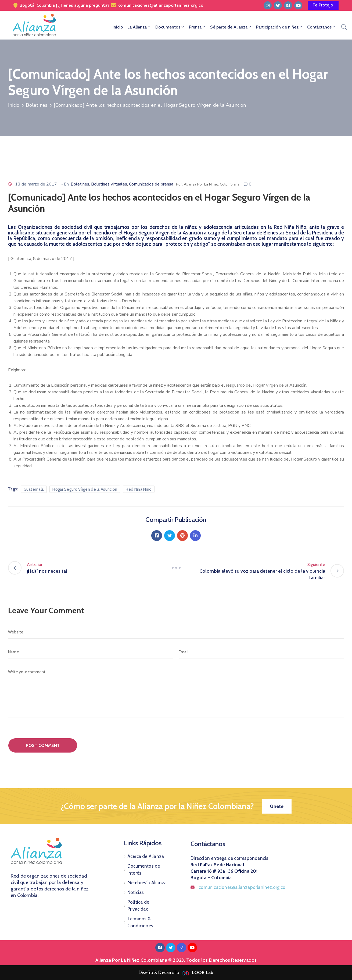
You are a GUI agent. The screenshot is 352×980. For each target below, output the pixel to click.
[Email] (261, 652)
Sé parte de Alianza (231, 27)
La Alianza (139, 27)
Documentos (170, 27)
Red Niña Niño (139, 489)
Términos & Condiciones (140, 922)
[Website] (176, 632)
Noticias (136, 892)
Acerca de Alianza (146, 856)
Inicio (118, 27)
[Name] (91, 652)
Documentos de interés (144, 869)
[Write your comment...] (176, 692)
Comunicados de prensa (151, 184)
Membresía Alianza (147, 883)
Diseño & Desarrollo (176, 972)
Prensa (197, 27)
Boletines (37, 105)
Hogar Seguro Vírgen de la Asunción (85, 489)
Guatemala (34, 489)
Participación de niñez (279, 27)
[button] (323, 5)
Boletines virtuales (109, 184)
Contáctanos (322, 27)
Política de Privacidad (138, 906)
